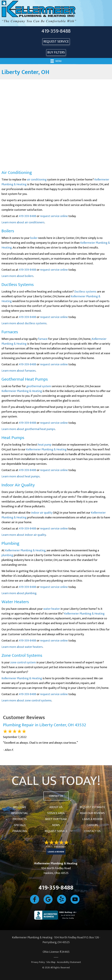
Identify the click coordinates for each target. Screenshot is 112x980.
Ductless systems (85, 292)
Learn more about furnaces (19, 371)
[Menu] (56, 61)
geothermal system (39, 386)
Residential (20, 813)
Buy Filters (56, 52)
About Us (56, 807)
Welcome (20, 807)
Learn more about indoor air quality (24, 535)
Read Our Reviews (92, 813)
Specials (20, 825)
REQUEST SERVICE (56, 42)
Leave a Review (92, 819)
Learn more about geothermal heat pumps (28, 429)
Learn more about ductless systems (24, 323)
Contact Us (92, 831)
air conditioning (37, 180)
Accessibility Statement (69, 962)
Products (20, 819)
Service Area (56, 813)
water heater (52, 609)
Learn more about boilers (17, 276)
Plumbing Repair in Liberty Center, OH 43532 (44, 725)
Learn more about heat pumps (21, 476)
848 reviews (60, 847)
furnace (43, 339)
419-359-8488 (56, 31)
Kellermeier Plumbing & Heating (22, 391)
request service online (54, 216)
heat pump (45, 445)
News (56, 825)
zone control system (23, 662)
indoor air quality (42, 513)
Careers (92, 825)
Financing (20, 831)
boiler (34, 238)
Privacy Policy (38, 962)
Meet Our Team (56, 819)
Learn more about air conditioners (23, 222)
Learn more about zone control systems (27, 701)
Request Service (56, 831)
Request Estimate (92, 807)
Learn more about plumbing (19, 593)
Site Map (51, 962)
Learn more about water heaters (22, 647)
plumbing (7, 555)
